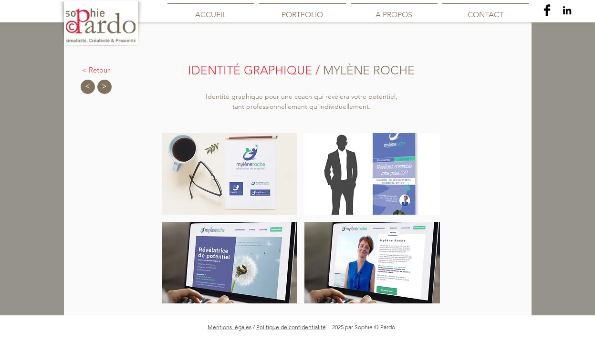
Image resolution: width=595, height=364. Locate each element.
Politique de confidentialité (291, 327)
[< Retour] (96, 70)
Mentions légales (230, 327)
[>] (104, 87)
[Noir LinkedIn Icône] (567, 10)
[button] (230, 174)
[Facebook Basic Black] (547, 10)
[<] (88, 87)
